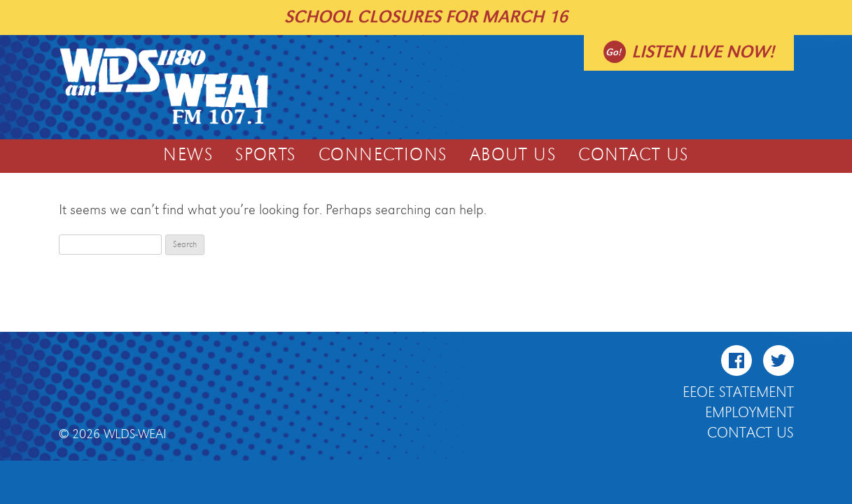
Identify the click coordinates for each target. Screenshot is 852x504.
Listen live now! (703, 52)
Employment (749, 413)
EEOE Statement (738, 393)
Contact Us (633, 155)
